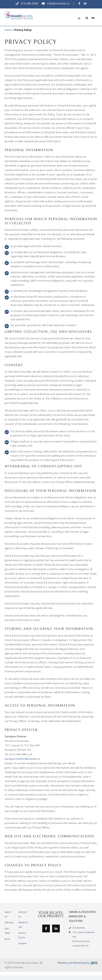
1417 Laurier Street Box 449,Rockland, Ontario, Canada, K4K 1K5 (82, 939)
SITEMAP (22, 943)
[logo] (19, 12)
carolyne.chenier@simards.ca (22, 759)
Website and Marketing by (78, 963)
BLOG (7, 939)
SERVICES (9, 923)
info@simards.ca (56, 3)
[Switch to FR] (93, 18)
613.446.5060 (27, 3)
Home (8, 30)
